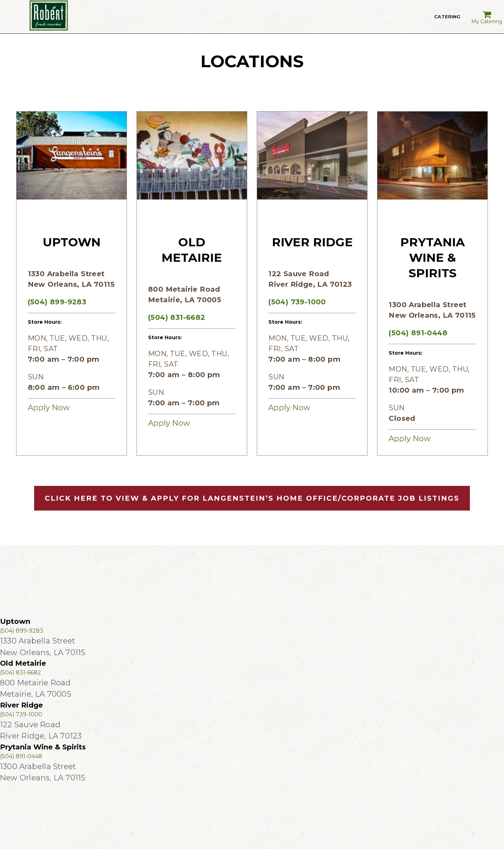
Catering (447, 21)
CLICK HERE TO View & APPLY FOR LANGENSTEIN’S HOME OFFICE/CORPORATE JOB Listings (252, 498)
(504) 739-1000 (297, 302)
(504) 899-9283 (57, 302)
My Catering (487, 15)
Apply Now (49, 407)
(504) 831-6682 (177, 317)
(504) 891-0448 (418, 333)
